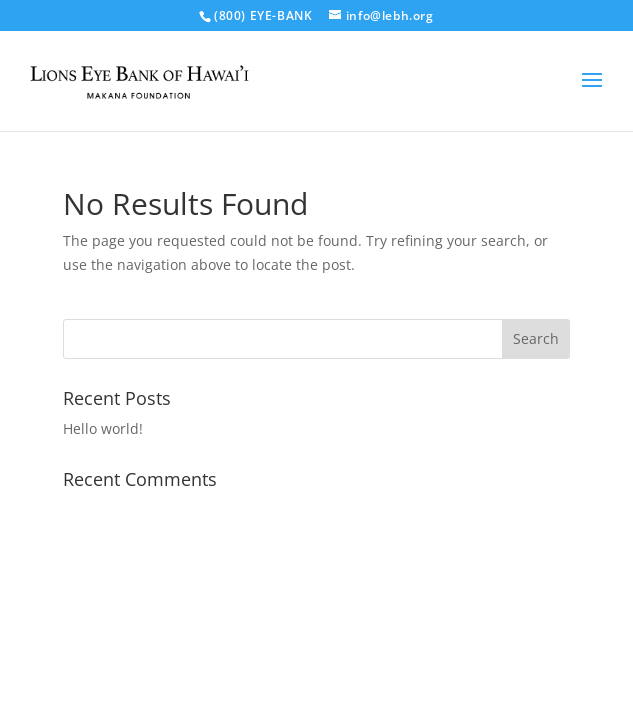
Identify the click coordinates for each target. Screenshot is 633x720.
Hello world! (103, 428)
